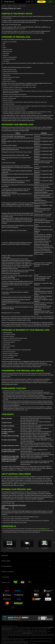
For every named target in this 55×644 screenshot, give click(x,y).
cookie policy (16, 279)
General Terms (25, 31)
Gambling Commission (27, 633)
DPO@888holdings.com (44, 529)
